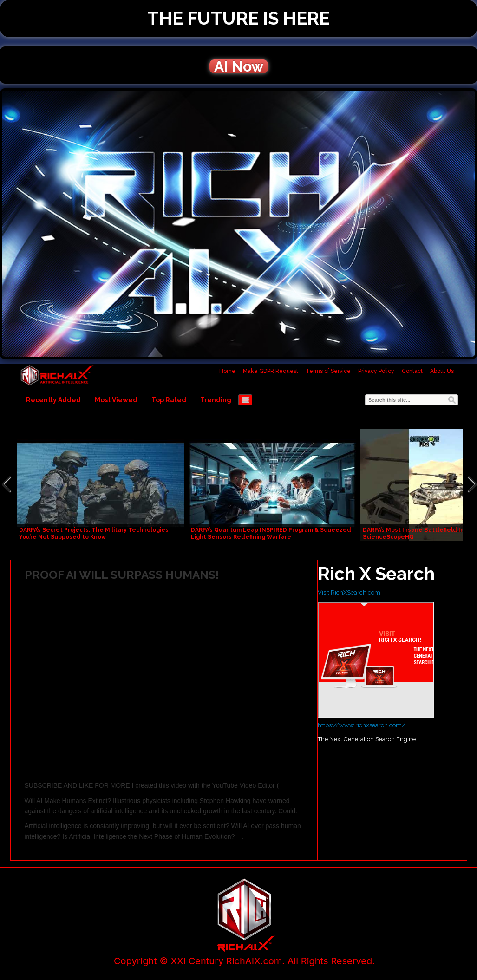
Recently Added (53, 400)
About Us (442, 371)
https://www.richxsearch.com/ (362, 725)
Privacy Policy (376, 371)
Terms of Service (328, 371)
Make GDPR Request (271, 371)
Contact (412, 371)
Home (227, 371)
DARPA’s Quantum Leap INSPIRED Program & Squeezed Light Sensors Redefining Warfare (271, 533)
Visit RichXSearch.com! (350, 592)
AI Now (239, 66)
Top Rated (169, 400)
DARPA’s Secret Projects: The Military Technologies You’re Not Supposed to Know (94, 533)
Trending (216, 400)
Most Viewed (116, 400)
